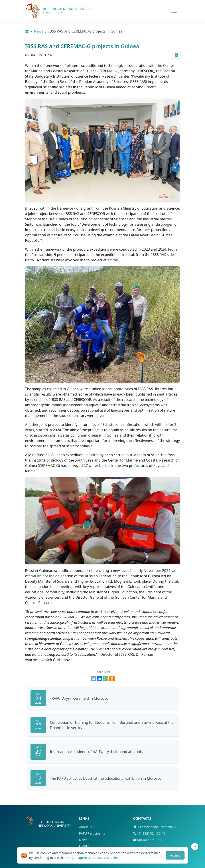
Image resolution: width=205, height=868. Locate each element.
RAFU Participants (92, 833)
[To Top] (195, 847)
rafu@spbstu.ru (149, 840)
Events (84, 846)
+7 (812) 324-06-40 (151, 833)
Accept (175, 855)
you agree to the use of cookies (95, 858)
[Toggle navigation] (174, 11)
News (39, 31)
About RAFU (88, 827)
